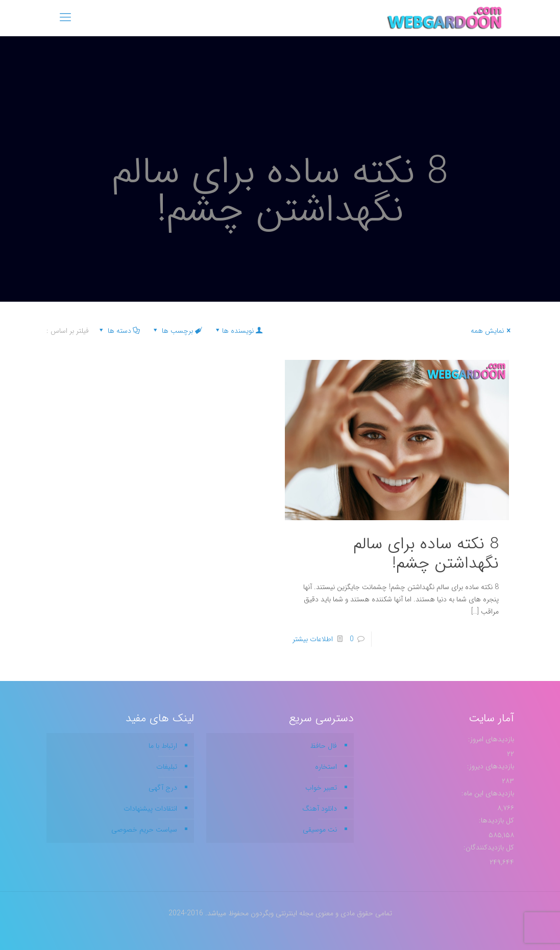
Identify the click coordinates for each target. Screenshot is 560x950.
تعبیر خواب (321, 788)
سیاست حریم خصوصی (144, 830)
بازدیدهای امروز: (490, 739)
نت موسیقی (320, 830)
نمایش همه (492, 331)
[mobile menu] (65, 18)
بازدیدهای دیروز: (490, 766)
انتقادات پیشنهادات (150, 809)
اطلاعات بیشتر (313, 639)
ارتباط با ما (163, 746)
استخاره (326, 767)
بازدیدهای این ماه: (487, 793)
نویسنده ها (238, 331)
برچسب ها (177, 331)
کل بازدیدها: (495, 820)
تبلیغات (167, 767)
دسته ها (119, 331)
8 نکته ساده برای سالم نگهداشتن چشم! (426, 554)
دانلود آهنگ (320, 809)
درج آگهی (163, 788)
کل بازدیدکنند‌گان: (488, 847)
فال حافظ (323, 746)
